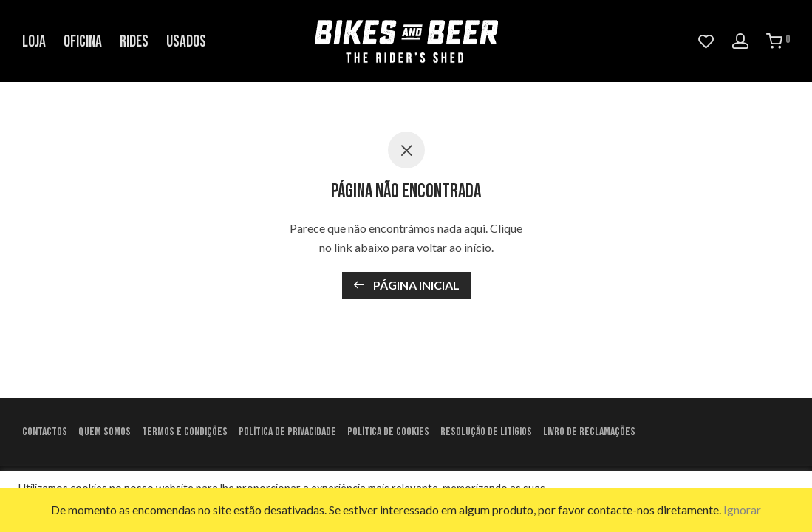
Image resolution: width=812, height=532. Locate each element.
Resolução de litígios (486, 432)
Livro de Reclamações (589, 432)
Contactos (45, 432)
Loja (34, 42)
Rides (134, 42)
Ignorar (742, 509)
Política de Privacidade (287, 432)
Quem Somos (105, 432)
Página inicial (406, 285)
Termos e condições (185, 432)
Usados (186, 42)
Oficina (83, 42)
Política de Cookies (388, 432)
